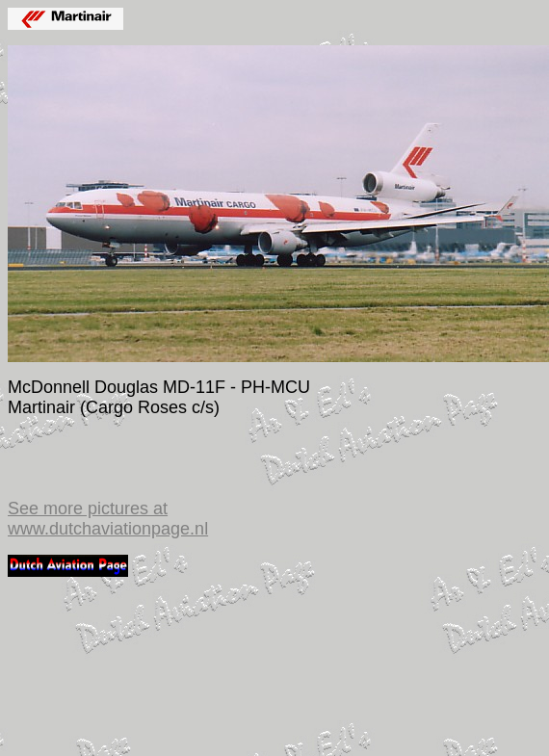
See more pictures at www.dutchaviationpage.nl (108, 519)
